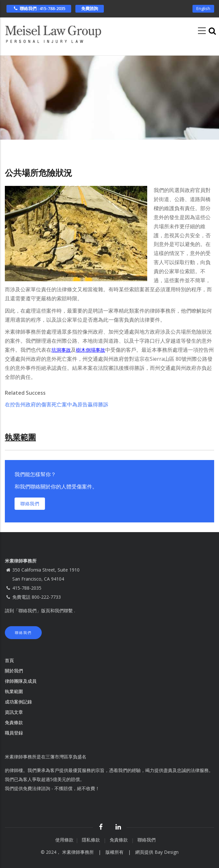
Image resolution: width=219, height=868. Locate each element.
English (203, 8)
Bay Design (167, 852)
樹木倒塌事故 (91, 350)
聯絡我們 (30, 504)
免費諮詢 (90, 8)
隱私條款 (92, 840)
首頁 (9, 660)
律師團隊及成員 (21, 681)
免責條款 (15, 722)
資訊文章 (14, 712)
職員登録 (15, 733)
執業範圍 (14, 691)
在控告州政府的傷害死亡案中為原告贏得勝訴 (57, 404)
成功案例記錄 (18, 702)
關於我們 (14, 671)
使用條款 (64, 840)
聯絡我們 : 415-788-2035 (39, 8)
